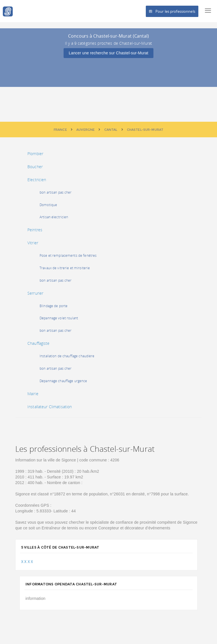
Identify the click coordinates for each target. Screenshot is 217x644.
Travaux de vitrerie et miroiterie (65, 268)
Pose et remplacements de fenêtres (68, 255)
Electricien (37, 180)
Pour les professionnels (172, 11)
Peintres (35, 230)
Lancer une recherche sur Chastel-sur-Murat (108, 53)
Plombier (35, 154)
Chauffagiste (39, 343)
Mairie (33, 394)
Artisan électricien (54, 217)
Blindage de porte (54, 306)
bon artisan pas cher (56, 192)
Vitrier (33, 243)
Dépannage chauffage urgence (63, 381)
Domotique (48, 205)
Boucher (35, 167)
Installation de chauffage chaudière (67, 356)
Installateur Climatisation (50, 407)
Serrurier (35, 293)
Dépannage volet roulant (59, 318)
